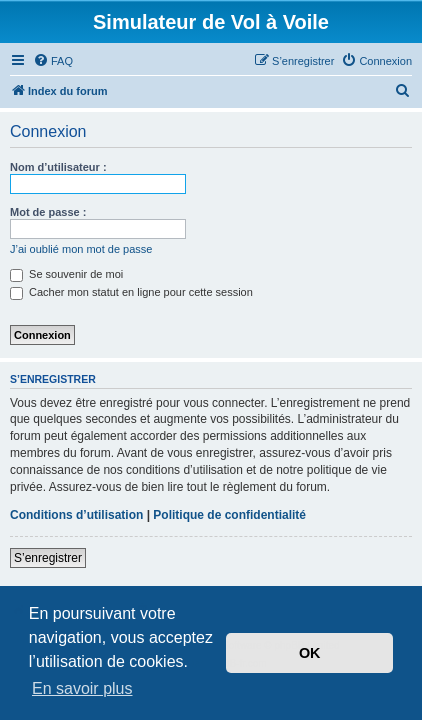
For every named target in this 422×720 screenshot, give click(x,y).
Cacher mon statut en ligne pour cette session (131, 292)
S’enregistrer (48, 558)
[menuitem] (53, 61)
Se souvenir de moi (66, 274)
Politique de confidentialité (229, 515)
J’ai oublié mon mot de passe (81, 249)
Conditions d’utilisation (76, 515)
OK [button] (310, 653)
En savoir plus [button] (82, 688)
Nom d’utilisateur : (58, 167)
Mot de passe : (48, 212)
